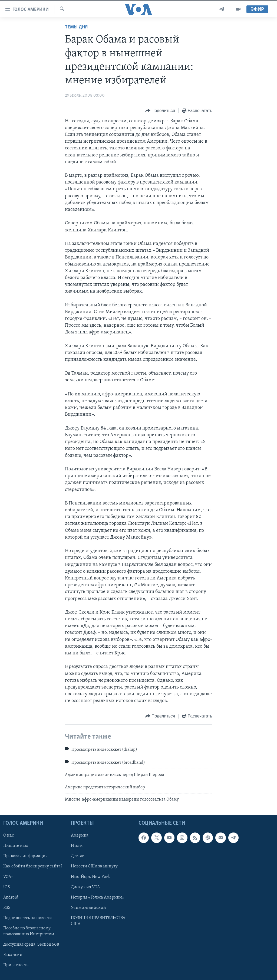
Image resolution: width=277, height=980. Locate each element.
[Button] (160, 111)
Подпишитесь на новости (28, 918)
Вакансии (13, 955)
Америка (80, 836)
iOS (7, 887)
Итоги (77, 846)
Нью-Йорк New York (90, 877)
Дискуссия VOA (85, 887)
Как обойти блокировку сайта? (33, 867)
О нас (9, 836)
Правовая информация (25, 856)
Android (11, 897)
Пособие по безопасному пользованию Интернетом (29, 931)
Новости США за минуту (94, 867)
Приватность (16, 965)
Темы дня (76, 27)
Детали (78, 856)
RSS (7, 908)
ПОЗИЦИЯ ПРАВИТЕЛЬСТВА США (98, 921)
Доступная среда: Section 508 (31, 945)
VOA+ (8, 877)
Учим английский (88, 908)
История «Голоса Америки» (98, 897)
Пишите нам (16, 846)
